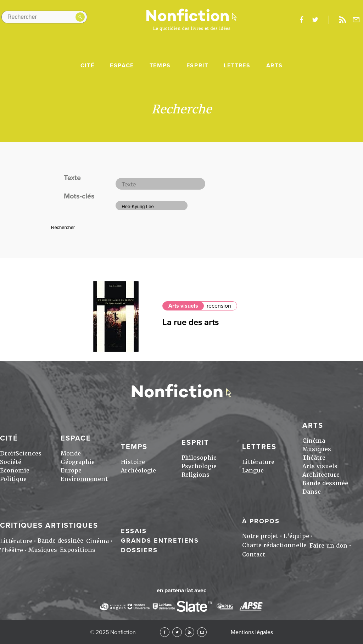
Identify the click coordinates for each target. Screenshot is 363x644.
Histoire (133, 462)
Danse (312, 492)
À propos (261, 521)
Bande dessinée (325, 483)
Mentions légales (252, 632)
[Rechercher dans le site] (44, 17)
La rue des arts (191, 322)
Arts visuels (183, 306)
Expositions (78, 550)
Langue (253, 471)
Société (11, 462)
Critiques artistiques (49, 526)
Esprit (197, 66)
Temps (160, 66)
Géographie (78, 462)
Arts (274, 66)
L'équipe (296, 536)
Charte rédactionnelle (274, 545)
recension (219, 306)
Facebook (165, 632)
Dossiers (139, 550)
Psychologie (199, 466)
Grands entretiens (160, 541)
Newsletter (356, 20)
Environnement (84, 479)
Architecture (321, 475)
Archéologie (138, 471)
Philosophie (199, 458)
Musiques (317, 449)
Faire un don (328, 546)
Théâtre (314, 458)
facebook (301, 20)
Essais (134, 531)
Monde (71, 453)
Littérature (258, 462)
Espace (122, 66)
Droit (8, 453)
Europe (71, 471)
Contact (254, 555)
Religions (196, 475)
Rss (342, 20)
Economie (15, 471)
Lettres (237, 66)
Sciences (29, 453)
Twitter (177, 632)
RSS (189, 632)
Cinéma (314, 441)
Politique (13, 479)
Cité (87, 66)
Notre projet (260, 536)
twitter (315, 20)
